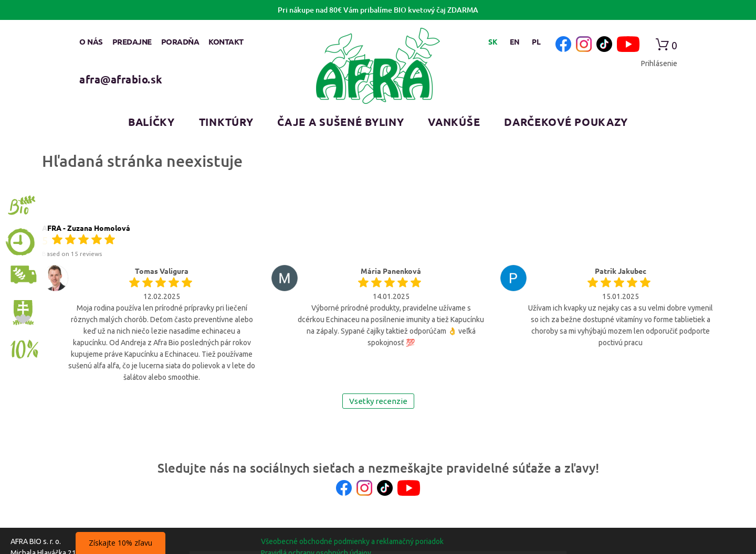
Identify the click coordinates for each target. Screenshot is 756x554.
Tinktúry (226, 122)
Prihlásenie (659, 63)
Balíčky (151, 122)
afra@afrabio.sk (121, 79)
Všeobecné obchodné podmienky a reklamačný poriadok (352, 541)
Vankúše (454, 122)
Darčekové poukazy (566, 122)
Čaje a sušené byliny (340, 122)
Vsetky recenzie (378, 401)
